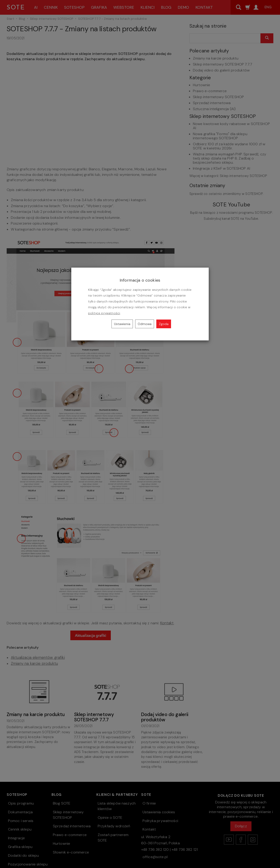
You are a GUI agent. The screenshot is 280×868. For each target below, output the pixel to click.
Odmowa (145, 324)
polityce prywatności (104, 313)
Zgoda (164, 324)
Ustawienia (122, 324)
